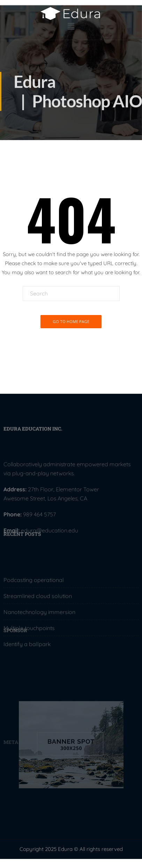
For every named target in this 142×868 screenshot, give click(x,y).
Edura (35, 85)
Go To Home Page (71, 321)
